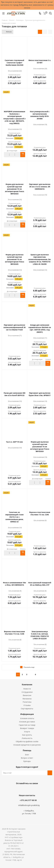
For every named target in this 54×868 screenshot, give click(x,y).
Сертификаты (27, 708)
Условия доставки (27, 722)
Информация (27, 714)
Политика (27, 702)
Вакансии (27, 695)
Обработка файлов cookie (27, 741)
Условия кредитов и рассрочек (27, 745)
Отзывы (27, 705)
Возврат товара (27, 728)
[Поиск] (50, 14)
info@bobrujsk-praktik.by (29, 805)
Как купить (27, 735)
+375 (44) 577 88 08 (28, 800)
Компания (27, 685)
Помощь (27, 750)
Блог (27, 755)
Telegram (35, 789)
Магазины (27, 699)
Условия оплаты (27, 718)
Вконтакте (18, 789)
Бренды (27, 761)
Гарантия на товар (27, 725)
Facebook (23, 789)
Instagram (29, 789)
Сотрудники (27, 692)
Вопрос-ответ (27, 758)
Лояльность (27, 738)
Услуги (27, 732)
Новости (27, 689)
